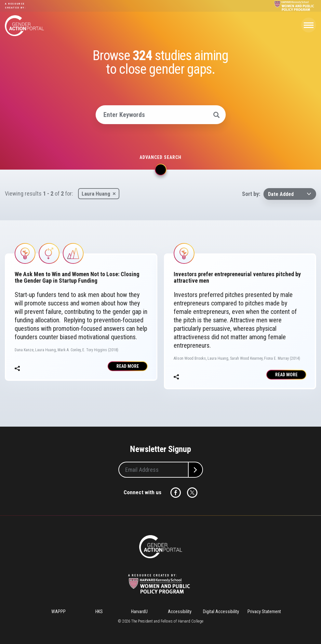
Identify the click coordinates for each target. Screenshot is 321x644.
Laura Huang (96, 194)
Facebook (176, 493)
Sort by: (251, 194)
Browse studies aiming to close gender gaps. (160, 62)
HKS (99, 612)
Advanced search (160, 157)
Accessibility (180, 612)
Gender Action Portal (24, 26)
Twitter (192, 493)
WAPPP (59, 612)
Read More (128, 366)
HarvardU (139, 612)
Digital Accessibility (221, 612)
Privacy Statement (264, 612)
